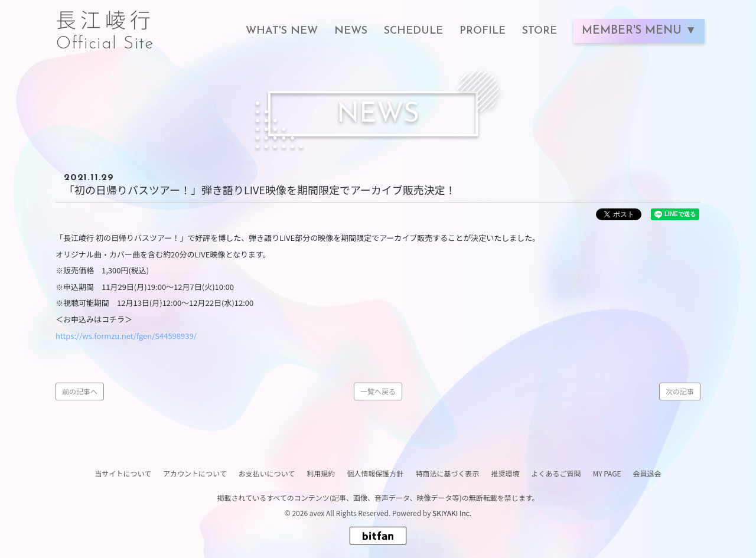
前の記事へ (80, 391)
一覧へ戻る (378, 391)
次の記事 (680, 391)
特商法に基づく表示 (447, 473)
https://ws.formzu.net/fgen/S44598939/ (126, 336)
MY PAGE (607, 473)
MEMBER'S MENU (633, 31)
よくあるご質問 (556, 473)
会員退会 (647, 473)
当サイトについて (123, 473)
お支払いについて (267, 473)
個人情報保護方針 (375, 473)
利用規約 (321, 473)
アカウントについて (195, 473)
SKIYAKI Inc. (452, 513)
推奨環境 (505, 473)
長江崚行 (105, 25)
